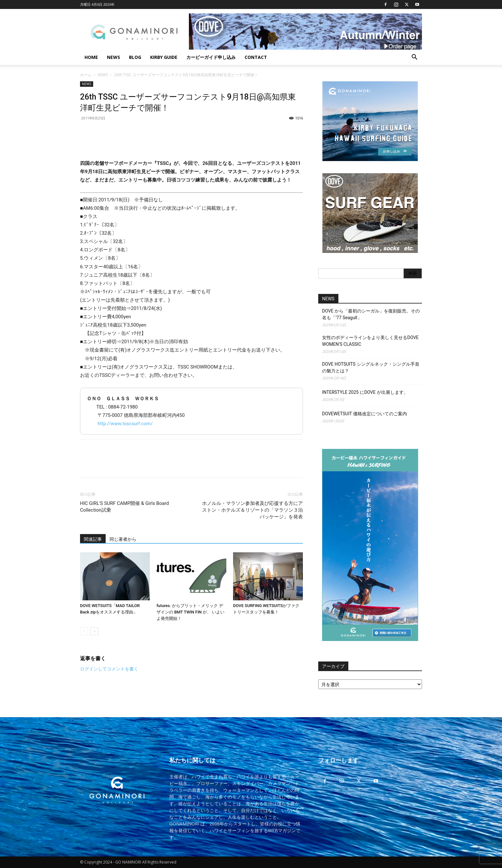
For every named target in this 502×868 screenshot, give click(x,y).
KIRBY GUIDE (164, 57)
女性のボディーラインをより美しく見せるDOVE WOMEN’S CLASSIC (370, 341)
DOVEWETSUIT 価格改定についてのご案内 (364, 414)
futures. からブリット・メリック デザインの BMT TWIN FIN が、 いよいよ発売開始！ (190, 612)
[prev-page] (84, 631)
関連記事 (93, 539)
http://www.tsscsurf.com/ (125, 424)
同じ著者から (123, 539)
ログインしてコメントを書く (109, 669)
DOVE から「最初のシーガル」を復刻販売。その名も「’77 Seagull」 (371, 314)
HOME (91, 57)
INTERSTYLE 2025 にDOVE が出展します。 (365, 392)
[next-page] (94, 631)
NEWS (113, 57)
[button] (414, 58)
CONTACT (256, 57)
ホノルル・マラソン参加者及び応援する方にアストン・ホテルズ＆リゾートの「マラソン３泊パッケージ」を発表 (252, 510)
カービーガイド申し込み (211, 57)
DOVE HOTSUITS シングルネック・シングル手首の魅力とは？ (371, 367)
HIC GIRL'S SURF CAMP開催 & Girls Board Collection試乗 (124, 507)
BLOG (135, 57)
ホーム (86, 75)
